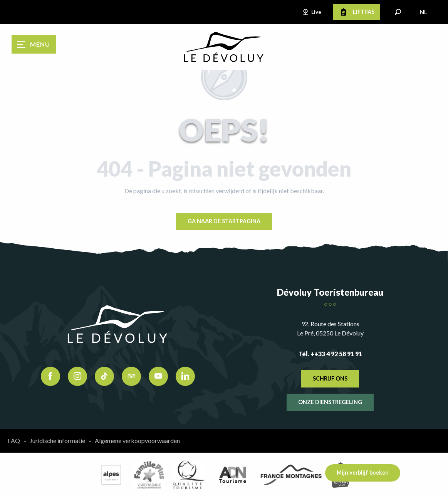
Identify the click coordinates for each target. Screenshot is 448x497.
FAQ (14, 441)
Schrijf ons (330, 378)
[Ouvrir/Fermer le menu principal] (34, 44)
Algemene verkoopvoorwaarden (137, 441)
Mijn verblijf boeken (363, 473)
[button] (398, 12)
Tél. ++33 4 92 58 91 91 (330, 354)
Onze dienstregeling (330, 402)
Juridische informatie (57, 441)
